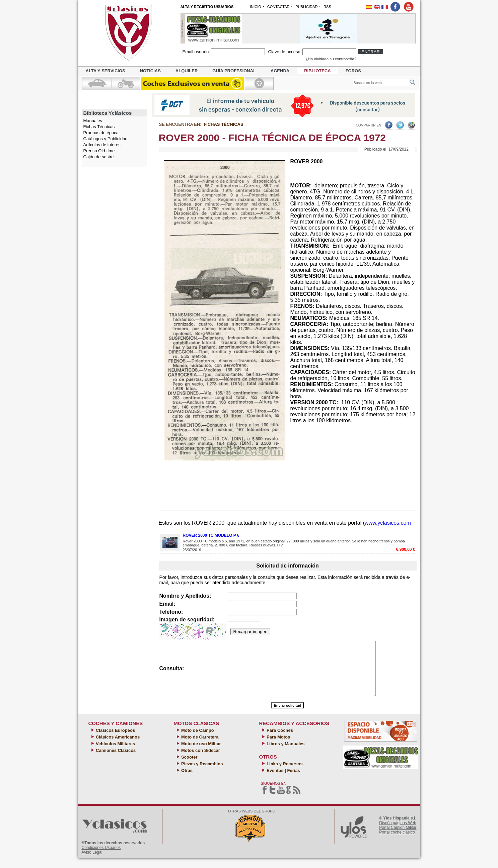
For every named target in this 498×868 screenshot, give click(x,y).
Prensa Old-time (99, 151)
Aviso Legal (92, 862)
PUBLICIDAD (306, 7)
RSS (327, 7)
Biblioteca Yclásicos (108, 113)
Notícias (150, 71)
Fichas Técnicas (99, 127)
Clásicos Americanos (117, 747)
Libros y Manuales (285, 754)
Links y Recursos (284, 774)
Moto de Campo (197, 740)
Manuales (93, 121)
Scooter (189, 767)
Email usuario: (196, 52)
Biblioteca (317, 71)
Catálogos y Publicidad (105, 139)
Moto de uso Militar (201, 754)
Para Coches (279, 740)
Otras (187, 780)
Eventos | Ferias (283, 780)
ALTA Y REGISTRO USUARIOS (207, 7)
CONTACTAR (278, 7)
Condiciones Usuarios (101, 858)
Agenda (280, 71)
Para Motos (278, 747)
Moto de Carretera (199, 747)
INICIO (256, 7)
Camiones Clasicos (115, 760)
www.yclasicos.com (388, 523)
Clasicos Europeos (115, 740)
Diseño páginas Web (398, 833)
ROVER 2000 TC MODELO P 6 (211, 535)
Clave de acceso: (285, 52)
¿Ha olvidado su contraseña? (331, 59)
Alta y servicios (105, 71)
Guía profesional (234, 71)
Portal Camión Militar (398, 838)
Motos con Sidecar (200, 760)
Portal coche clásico (397, 842)
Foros (353, 71)
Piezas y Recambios (202, 774)
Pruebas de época (101, 133)
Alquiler (187, 71)
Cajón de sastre (99, 157)
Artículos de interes (102, 145)
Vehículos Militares (115, 754)
